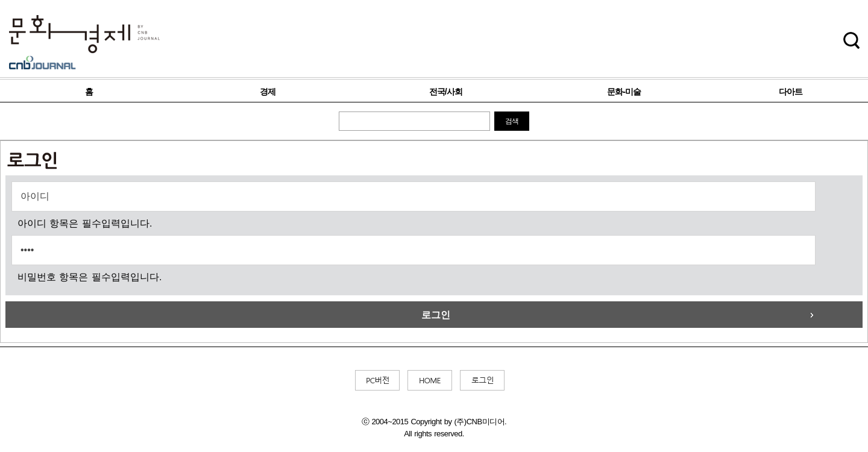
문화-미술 (624, 92)
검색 (512, 121)
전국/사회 (446, 92)
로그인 (436, 315)
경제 (268, 92)
